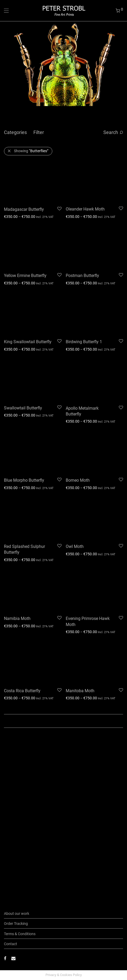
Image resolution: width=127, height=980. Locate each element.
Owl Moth (75, 546)
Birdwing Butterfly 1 (84, 342)
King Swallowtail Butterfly (28, 342)
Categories (15, 132)
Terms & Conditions (20, 934)
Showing (31, 151)
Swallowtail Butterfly (23, 408)
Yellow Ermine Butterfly (25, 276)
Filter (39, 132)
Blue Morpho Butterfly (24, 480)
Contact (11, 944)
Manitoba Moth (80, 691)
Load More (63, 721)
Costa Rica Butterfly (22, 691)
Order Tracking (16, 924)
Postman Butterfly (82, 276)
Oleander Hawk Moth (85, 209)
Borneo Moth (78, 480)
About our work (17, 914)
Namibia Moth (17, 618)
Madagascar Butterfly (24, 209)
